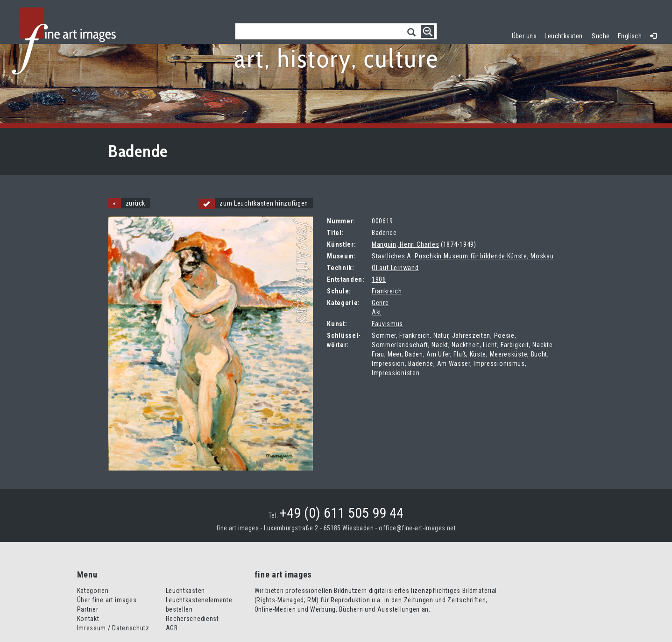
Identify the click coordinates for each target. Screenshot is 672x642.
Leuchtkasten (566, 35)
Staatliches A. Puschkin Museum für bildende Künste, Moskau (463, 256)
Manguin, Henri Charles (405, 244)
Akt (377, 312)
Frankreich (387, 291)
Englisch (630, 36)
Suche (601, 36)
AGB (172, 628)
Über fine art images (107, 600)
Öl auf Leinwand (395, 268)
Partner (88, 609)
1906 (379, 279)
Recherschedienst (192, 619)
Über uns (524, 36)
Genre (380, 303)
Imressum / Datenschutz (113, 628)
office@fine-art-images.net (417, 528)
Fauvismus (387, 324)
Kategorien (93, 591)
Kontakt (88, 619)
